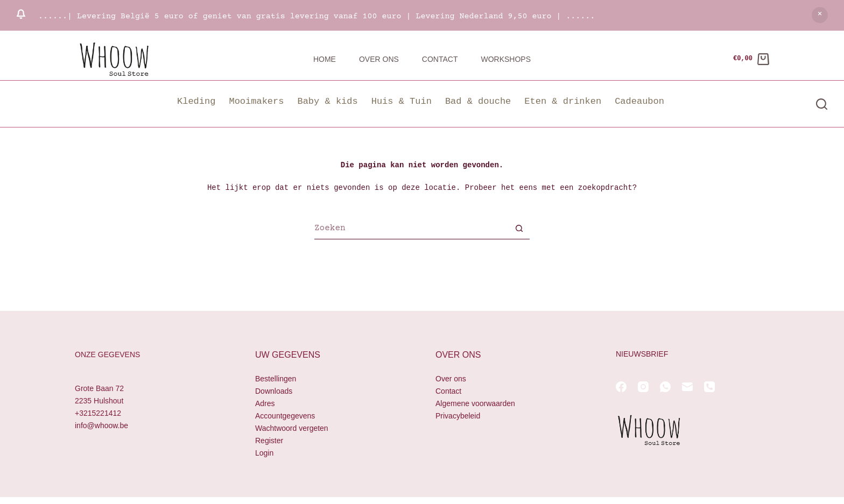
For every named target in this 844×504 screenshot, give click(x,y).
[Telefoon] (709, 387)
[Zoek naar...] (411, 230)
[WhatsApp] (665, 387)
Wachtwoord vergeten (292, 428)
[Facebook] (621, 387)
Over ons (379, 59)
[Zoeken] (822, 104)
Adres (265, 403)
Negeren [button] (820, 15)
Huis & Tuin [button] (402, 101)
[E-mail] (687, 387)
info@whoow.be (101, 425)
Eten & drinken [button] (563, 101)
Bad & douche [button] (478, 101)
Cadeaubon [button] (639, 101)
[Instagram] (643, 387)
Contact (440, 59)
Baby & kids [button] (327, 101)
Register (269, 441)
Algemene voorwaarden (475, 403)
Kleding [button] (196, 101)
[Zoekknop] (519, 230)
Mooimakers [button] (256, 101)
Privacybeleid (458, 416)
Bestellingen (276, 379)
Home (325, 59)
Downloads (274, 391)
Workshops (506, 59)
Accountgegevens (285, 416)
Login (264, 453)
